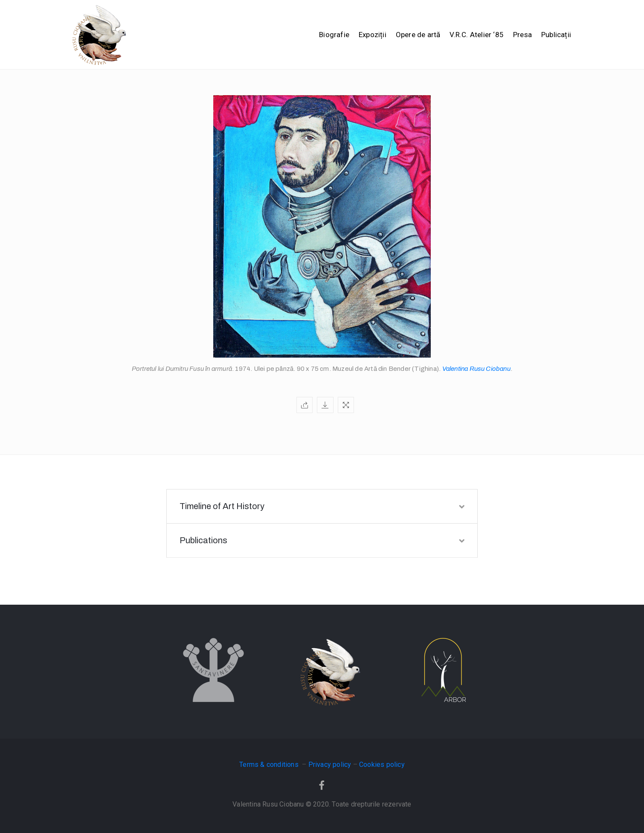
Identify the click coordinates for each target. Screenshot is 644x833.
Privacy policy (330, 765)
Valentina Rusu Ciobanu (476, 369)
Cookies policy (382, 765)
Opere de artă (418, 35)
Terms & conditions (270, 765)
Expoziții (373, 35)
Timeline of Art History (322, 506)
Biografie (334, 35)
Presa (522, 35)
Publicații (556, 35)
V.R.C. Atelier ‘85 (477, 35)
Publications (322, 540)
